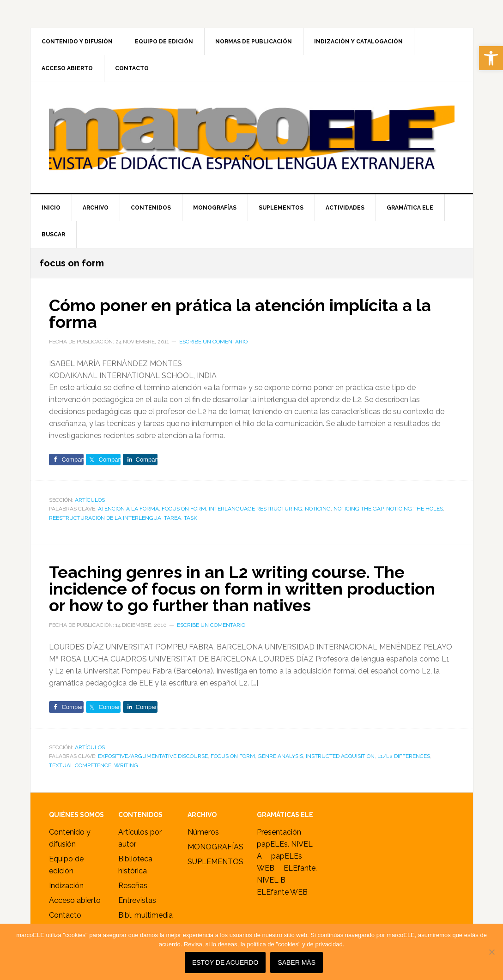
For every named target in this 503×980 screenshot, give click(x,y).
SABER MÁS (297, 962)
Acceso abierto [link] (75, 900)
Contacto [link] (65, 915)
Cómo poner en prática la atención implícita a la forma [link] (240, 313)
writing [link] (126, 765)
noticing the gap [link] (358, 509)
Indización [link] (66, 886)
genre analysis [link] (280, 756)
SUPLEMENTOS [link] (215, 862)
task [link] (191, 518)
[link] (491, 58)
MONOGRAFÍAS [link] (215, 847)
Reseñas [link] (133, 886)
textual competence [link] (80, 765)
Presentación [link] (279, 832)
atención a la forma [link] (128, 509)
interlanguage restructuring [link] (255, 509)
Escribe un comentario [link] (213, 342)
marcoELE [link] (252, 138)
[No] (491, 952)
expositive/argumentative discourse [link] (153, 756)
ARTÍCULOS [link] (90, 500)
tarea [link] (173, 518)
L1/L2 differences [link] (404, 756)
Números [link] (203, 832)
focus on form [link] (184, 509)
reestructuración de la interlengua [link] (105, 518)
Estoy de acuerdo (225, 962)
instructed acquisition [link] (340, 756)
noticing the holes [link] (415, 509)
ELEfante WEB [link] (282, 892)
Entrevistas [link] (137, 900)
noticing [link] (318, 509)
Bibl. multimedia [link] (145, 915)
